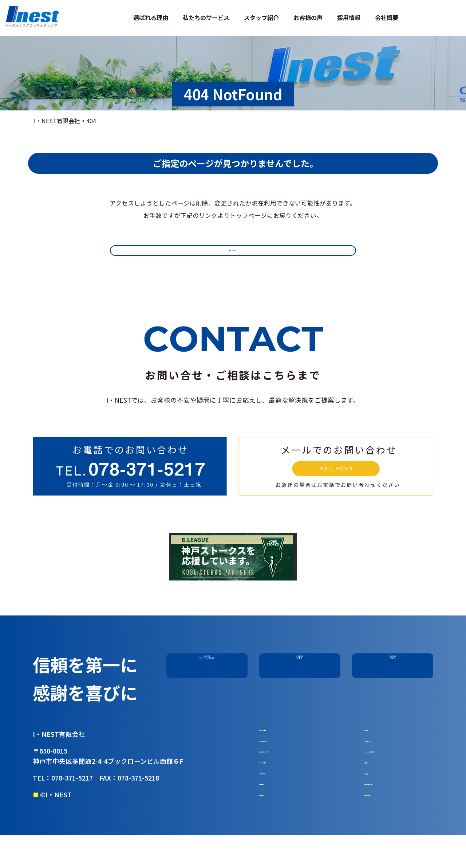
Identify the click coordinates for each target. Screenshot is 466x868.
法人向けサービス (283, 749)
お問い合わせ (381, 825)
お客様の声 (308, 17)
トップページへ (233, 254)
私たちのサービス (206, 17)
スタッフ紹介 (261, 17)
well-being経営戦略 (390, 765)
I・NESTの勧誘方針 (300, 664)
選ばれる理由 (151, 17)
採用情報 (349, 17)
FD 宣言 (374, 795)
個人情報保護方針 (387, 810)
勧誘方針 (375, 779)
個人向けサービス (283, 765)
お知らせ (375, 734)
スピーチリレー (384, 749)
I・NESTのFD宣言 (393, 664)
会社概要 (387, 17)
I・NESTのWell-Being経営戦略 (207, 664)
